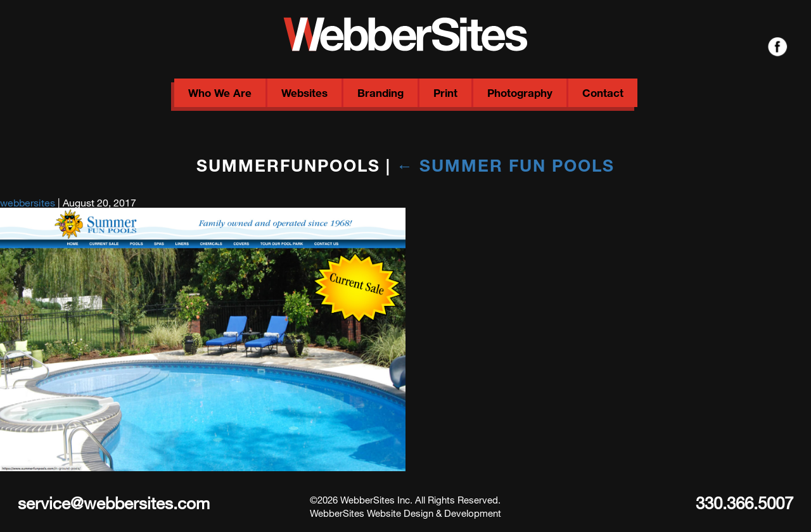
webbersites (28, 202)
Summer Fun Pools (506, 165)
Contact (603, 93)
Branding (380, 93)
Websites (304, 93)
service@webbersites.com (114, 503)
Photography (520, 93)
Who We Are (220, 93)
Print (445, 93)
